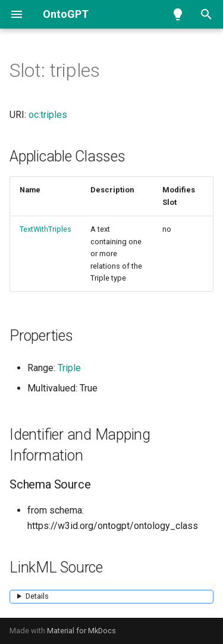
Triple (69, 368)
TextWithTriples (45, 229)
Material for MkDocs (81, 631)
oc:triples (48, 115)
